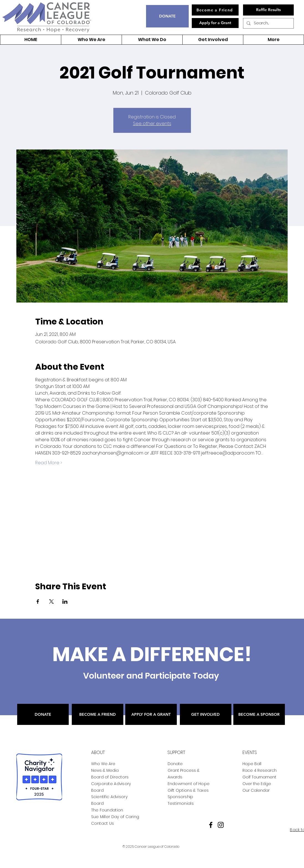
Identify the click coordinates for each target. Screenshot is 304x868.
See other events (152, 124)
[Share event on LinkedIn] (65, 601)
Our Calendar (256, 790)
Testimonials (181, 803)
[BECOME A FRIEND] (98, 714)
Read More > (49, 463)
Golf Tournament (259, 777)
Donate (175, 764)
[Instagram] (221, 825)
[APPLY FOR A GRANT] (151, 714)
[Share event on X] (51, 601)
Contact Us (103, 823)
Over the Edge (257, 784)
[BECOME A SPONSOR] (259, 714)
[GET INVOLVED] (206, 714)
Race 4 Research (260, 770)
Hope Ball (252, 764)
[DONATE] (167, 16)
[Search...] (268, 23)
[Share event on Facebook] (38, 601)
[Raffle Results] (268, 10)
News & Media (105, 770)
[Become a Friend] (215, 10)
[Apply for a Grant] (215, 23)
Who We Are (103, 764)
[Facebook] (211, 825)
